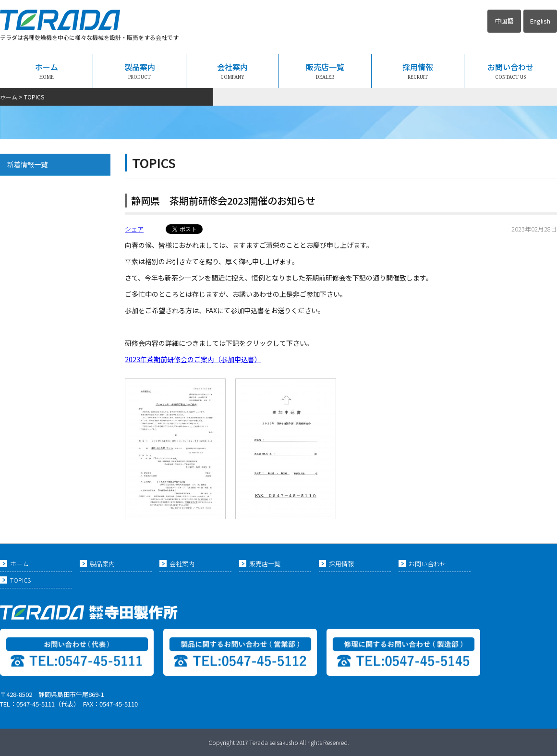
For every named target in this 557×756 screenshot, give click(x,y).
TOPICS (20, 580)
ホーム (47, 71)
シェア (134, 229)
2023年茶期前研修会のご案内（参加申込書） (193, 359)
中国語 (504, 21)
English (540, 21)
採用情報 (418, 71)
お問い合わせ (510, 71)
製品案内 (140, 71)
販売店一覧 (325, 71)
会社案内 (232, 71)
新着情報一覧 (27, 164)
